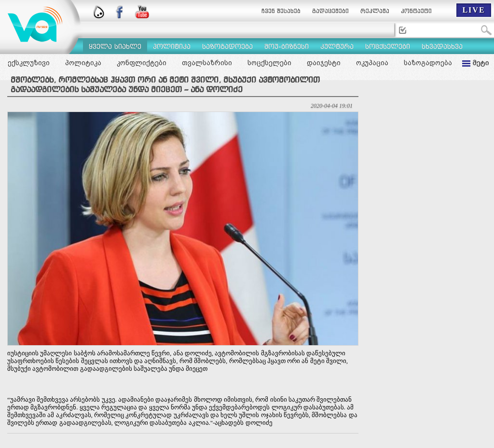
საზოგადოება (428, 63)
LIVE (473, 10)
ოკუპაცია (372, 63)
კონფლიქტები (142, 63)
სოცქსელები (269, 63)
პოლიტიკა (83, 63)
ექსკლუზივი (29, 63)
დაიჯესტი (324, 63)
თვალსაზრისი (207, 63)
